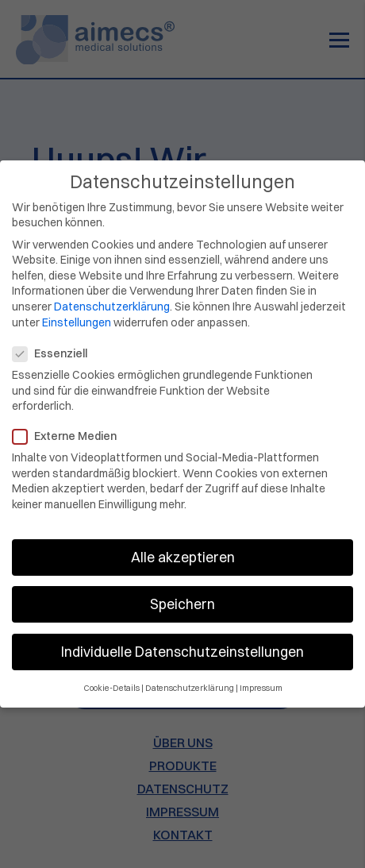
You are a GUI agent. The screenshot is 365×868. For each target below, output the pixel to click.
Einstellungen (77, 311)
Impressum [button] (261, 677)
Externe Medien (69, 425)
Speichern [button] (182, 593)
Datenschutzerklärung (112, 295)
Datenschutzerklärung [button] (190, 677)
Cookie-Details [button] (111, 677)
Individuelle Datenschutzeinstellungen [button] (182, 640)
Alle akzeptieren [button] (183, 546)
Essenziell (55, 343)
